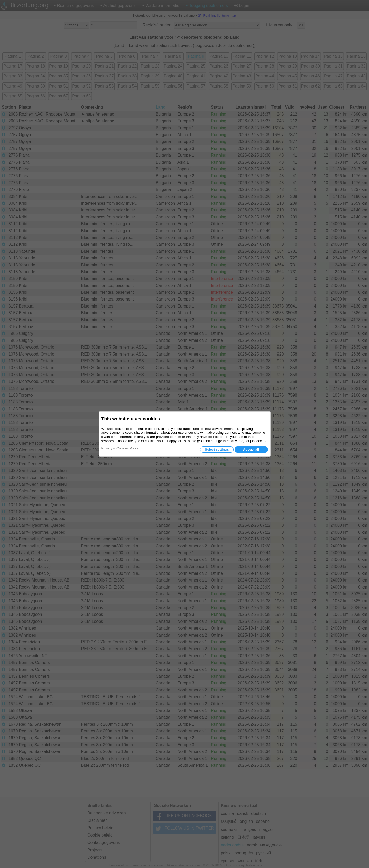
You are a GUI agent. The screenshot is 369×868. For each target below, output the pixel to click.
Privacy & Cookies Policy (120, 448)
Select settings (217, 449)
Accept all (251, 449)
